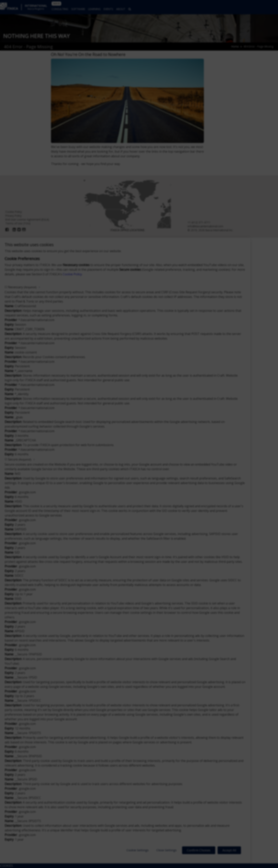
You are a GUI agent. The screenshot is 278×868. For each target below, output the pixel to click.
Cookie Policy (72, 274)
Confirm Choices (199, 850)
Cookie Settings (138, 850)
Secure (20, 459)
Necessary (22, 287)
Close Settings (167, 850)
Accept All (229, 850)
